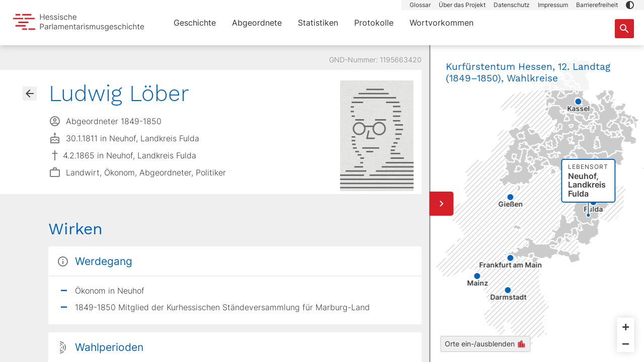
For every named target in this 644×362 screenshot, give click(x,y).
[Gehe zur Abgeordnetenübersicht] (30, 94)
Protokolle (374, 23)
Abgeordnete (257, 23)
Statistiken (318, 23)
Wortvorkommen (441, 23)
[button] (630, 5)
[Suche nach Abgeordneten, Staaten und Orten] (624, 29)
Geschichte (195, 23)
